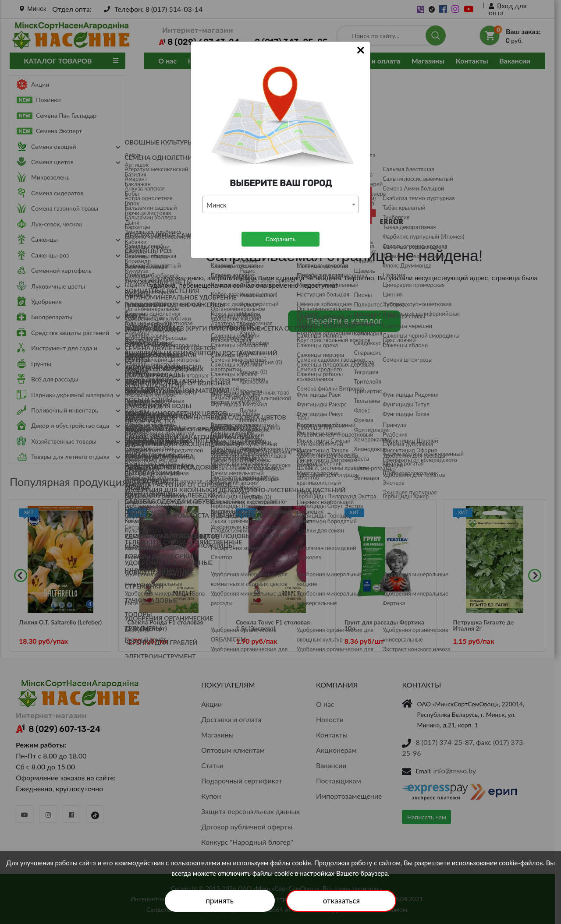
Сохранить (280, 239)
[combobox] (280, 205)
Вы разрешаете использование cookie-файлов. (474, 863)
